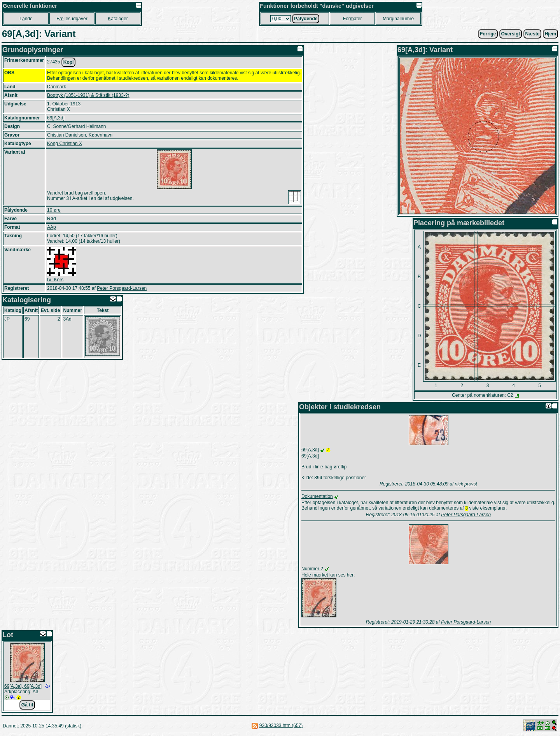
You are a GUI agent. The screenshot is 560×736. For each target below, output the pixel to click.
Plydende (306, 19)
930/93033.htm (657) (281, 726)
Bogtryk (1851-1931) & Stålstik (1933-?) (88, 95)
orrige (488, 34)
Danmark (57, 87)
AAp (52, 227)
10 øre (54, 210)
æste (533, 34)
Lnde (26, 19)
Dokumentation (317, 496)
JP (7, 319)
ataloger (118, 19)
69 (27, 319)
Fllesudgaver (72, 19)
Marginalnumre (398, 19)
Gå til (27, 706)
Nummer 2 (312, 570)
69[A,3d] (310, 450)
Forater (353, 19)
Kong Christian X (65, 144)
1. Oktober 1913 (64, 104)
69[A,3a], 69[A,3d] (23, 687)
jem (550, 34)
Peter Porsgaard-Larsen (122, 288)
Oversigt (511, 34)
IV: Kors (55, 280)
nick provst (466, 484)
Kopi (69, 62)
